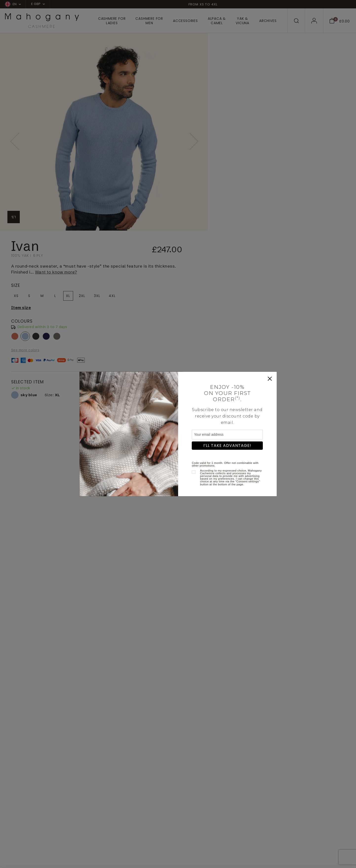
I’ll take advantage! (227, 445)
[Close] (270, 379)
